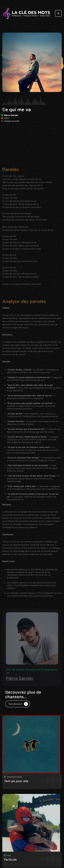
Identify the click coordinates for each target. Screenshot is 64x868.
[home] (27, 13)
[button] (58, 13)
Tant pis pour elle (16, 788)
